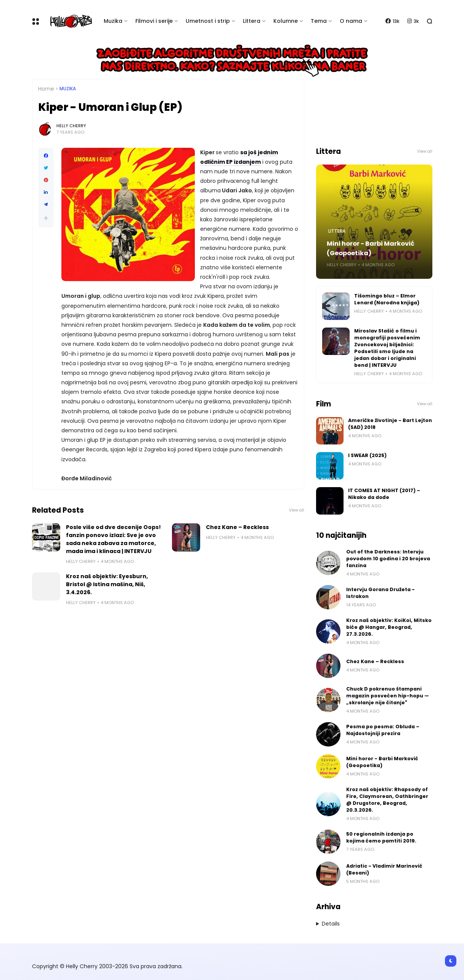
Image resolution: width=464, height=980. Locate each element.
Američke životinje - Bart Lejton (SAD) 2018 (390, 424)
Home (46, 89)
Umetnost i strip (208, 21)
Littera (252, 21)
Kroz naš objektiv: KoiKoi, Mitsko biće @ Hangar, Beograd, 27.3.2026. (389, 627)
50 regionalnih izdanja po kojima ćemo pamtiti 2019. (381, 837)
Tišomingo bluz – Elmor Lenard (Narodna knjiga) (387, 299)
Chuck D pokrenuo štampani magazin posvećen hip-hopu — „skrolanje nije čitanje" (388, 696)
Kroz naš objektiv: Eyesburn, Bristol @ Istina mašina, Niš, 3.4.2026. (107, 584)
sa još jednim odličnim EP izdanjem (239, 157)
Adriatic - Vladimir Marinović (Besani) (384, 869)
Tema (319, 21)
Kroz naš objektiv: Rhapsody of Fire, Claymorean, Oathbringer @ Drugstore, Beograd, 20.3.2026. (387, 800)
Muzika (113, 21)
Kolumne (286, 21)
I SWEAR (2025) (367, 455)
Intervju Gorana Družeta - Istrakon (381, 593)
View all (297, 510)
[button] (46, 218)
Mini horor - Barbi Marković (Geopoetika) (371, 248)
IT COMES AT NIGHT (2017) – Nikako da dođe (384, 494)
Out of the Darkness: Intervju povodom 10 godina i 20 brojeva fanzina (388, 559)
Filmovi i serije (154, 21)
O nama (351, 21)
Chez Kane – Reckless (237, 527)
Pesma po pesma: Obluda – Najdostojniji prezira (383, 730)
